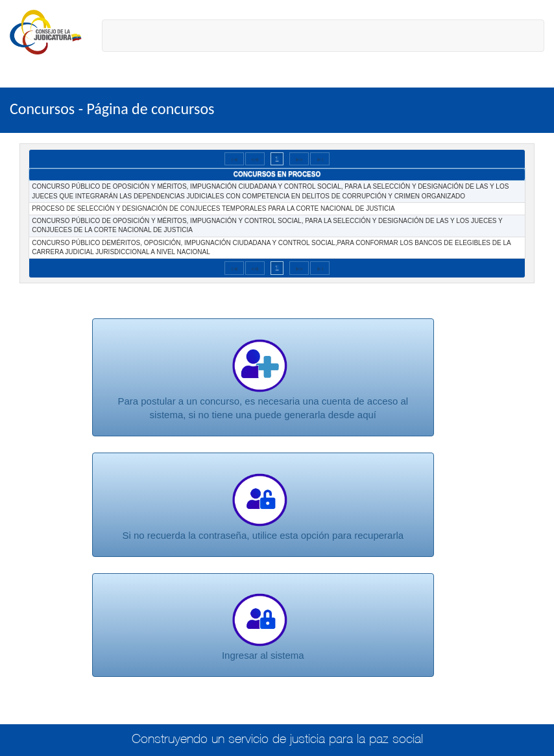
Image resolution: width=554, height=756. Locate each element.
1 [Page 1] (277, 159)
